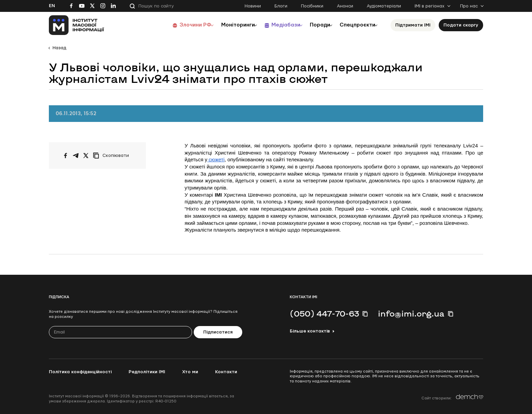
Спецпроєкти (355, 25)
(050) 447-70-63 (324, 313)
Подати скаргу (461, 25)
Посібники (312, 6)
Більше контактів (310, 331)
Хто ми (190, 372)
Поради (314, 25)
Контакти (226, 372)
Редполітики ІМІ (147, 372)
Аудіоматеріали (384, 6)
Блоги (281, 6)
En (52, 6)
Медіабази (276, 25)
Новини (253, 6)
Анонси (345, 6)
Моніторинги (225, 25)
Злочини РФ (180, 25)
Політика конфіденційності (80, 372)
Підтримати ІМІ (413, 25)
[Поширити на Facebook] (65, 156)
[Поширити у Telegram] (76, 156)
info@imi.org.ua (411, 313)
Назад (59, 48)
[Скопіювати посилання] (113, 156)
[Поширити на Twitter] (86, 156)
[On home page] (77, 25)
